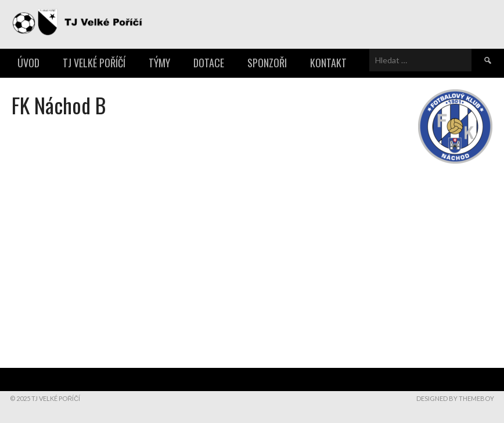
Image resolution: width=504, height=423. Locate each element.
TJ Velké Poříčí (94, 63)
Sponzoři (267, 63)
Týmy (159, 63)
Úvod (28, 63)
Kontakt (328, 63)
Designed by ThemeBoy (455, 398)
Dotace (209, 63)
